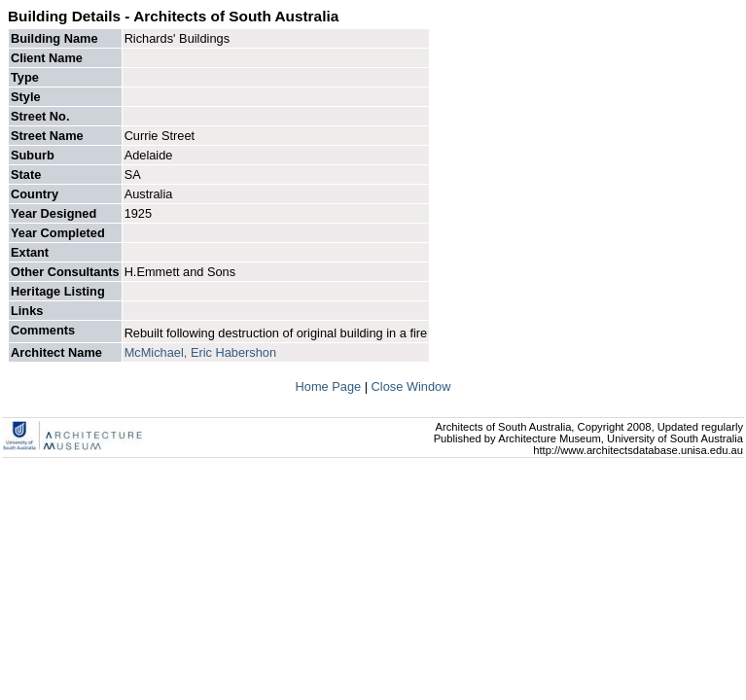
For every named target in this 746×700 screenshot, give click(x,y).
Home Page (330, 386)
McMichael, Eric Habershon (200, 352)
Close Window (411, 386)
